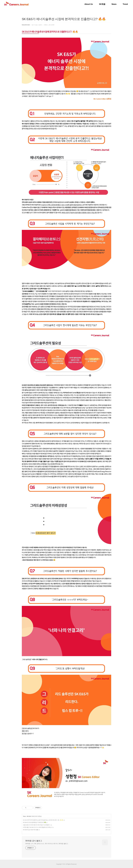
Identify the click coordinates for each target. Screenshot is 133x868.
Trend (125, 4)
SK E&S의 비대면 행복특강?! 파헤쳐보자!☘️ (34, 822)
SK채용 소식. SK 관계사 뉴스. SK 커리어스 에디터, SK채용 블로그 (47, 844)
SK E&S (29, 816)
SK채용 (102, 4)
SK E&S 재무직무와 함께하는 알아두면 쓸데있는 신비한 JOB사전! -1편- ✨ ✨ (43, 820)
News (114, 4)
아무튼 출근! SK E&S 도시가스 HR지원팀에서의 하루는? (37, 827)
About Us (89, 4)
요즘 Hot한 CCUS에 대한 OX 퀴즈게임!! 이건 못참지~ (37, 825)
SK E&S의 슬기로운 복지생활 (30, 830)
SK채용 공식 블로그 (34, 841)
